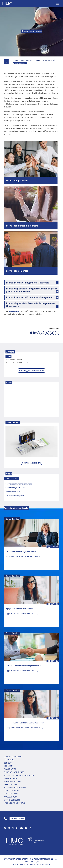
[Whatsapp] (47, 333)
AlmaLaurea (14, 311)
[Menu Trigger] (57, 4)
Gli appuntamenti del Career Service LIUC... (24, 556)
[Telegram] (52, 333)
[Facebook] (32, 333)
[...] (43, 556)
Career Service (12, 519)
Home (15, 60)
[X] (37, 333)
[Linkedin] (42, 333)
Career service (11, 479)
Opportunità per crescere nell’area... (21, 613)
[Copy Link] (57, 333)
